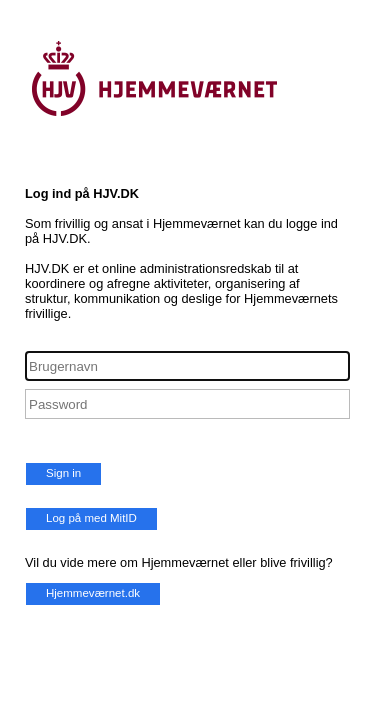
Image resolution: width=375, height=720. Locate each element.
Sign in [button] (63, 473)
